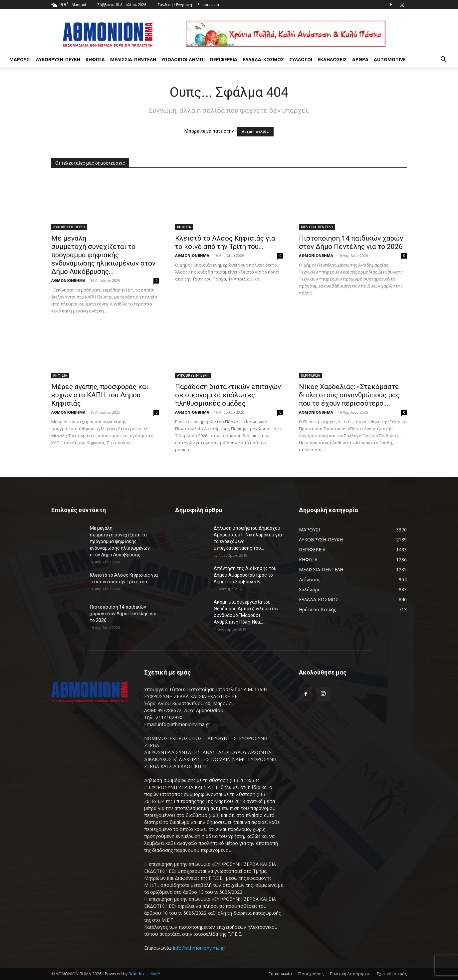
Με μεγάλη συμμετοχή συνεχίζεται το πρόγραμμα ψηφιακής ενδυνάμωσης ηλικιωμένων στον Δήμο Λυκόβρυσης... (103, 255)
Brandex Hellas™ (144, 974)
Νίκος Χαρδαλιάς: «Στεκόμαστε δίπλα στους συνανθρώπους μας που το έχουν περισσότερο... (349, 395)
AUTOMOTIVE (390, 59)
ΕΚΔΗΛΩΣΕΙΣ (332, 59)
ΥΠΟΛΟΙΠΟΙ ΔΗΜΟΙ (183, 59)
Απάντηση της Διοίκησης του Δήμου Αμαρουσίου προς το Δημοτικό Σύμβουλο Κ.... (245, 575)
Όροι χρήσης (311, 974)
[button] (443, 60)
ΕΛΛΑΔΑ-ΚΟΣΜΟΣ (263, 59)
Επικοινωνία (208, 4)
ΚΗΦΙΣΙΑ (95, 59)
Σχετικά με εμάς (392, 974)
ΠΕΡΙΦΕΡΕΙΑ (224, 59)
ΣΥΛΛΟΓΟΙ (301, 59)
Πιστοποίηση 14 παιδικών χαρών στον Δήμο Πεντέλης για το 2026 (352, 242)
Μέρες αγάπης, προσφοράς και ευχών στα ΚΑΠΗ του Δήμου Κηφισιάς (100, 395)
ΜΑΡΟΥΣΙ (20, 59)
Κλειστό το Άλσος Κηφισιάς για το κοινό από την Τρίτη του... (225, 242)
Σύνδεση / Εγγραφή (175, 4)
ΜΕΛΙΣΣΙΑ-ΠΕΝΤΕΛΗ (133, 59)
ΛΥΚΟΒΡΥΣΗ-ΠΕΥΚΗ (58, 59)
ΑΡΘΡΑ (360, 59)
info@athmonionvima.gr (199, 948)
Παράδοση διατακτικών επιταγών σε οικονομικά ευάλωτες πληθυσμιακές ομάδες (228, 395)
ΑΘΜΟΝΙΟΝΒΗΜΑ (68, 280)
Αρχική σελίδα (255, 132)
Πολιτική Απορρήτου (350, 974)
